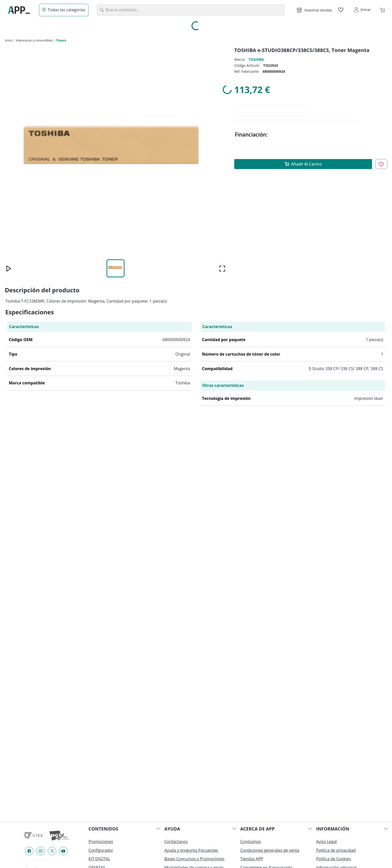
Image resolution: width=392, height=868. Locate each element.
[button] (314, 10)
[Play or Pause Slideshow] (9, 269)
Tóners (61, 40)
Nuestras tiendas (318, 10)
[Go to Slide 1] (115, 268)
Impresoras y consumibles (34, 40)
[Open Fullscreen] (222, 269)
